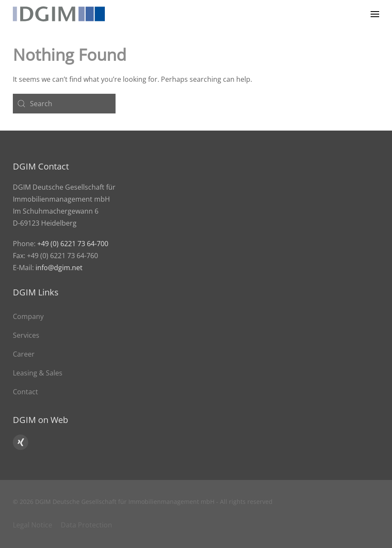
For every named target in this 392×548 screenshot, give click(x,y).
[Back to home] (59, 14)
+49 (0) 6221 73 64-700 (73, 244)
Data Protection (86, 525)
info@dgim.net (59, 268)
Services (26, 335)
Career (24, 354)
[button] (375, 14)
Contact (25, 392)
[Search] (64, 104)
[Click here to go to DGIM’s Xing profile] (21, 442)
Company (28, 316)
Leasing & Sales (38, 373)
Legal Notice (33, 525)
